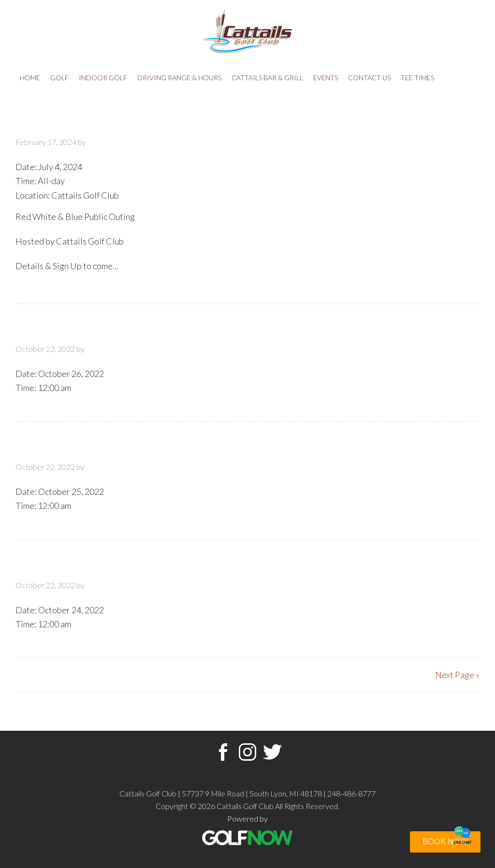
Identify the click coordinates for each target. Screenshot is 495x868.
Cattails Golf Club (247, 31)
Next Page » (457, 675)
